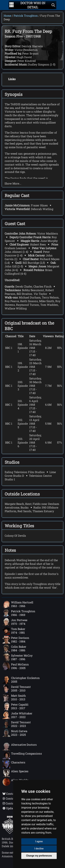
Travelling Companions (22, 755)
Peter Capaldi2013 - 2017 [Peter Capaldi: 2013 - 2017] (15, 706)
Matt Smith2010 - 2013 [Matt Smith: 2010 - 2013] (14, 698)
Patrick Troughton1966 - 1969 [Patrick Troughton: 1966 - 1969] (19, 613)
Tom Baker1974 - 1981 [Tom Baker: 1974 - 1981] (14, 631)
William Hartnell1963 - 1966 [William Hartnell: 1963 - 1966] (18, 604)
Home (7, 16)
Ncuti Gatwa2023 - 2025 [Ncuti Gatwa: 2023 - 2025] (15, 733)
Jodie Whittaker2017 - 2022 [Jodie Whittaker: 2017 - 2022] (17, 715)
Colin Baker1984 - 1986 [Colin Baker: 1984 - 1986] (14, 649)
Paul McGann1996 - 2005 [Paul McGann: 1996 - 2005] (16, 666)
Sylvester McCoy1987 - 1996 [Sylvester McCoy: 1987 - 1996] (18, 657)
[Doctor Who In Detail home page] (33, 5)
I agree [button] (39, 841)
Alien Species (15, 773)
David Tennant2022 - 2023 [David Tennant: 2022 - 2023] (17, 724)
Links (12, 79)
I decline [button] (39, 849)
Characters (14, 764)
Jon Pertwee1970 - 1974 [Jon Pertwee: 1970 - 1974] (15, 622)
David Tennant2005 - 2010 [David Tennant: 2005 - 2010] (17, 689)
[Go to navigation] (11, 5)
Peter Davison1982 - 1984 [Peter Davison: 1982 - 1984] (16, 640)
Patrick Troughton (26, 16)
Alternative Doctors (20, 747)
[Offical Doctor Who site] (10, 833)
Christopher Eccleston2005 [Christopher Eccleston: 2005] (21, 680)
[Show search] (53, 5)
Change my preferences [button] (39, 856)
